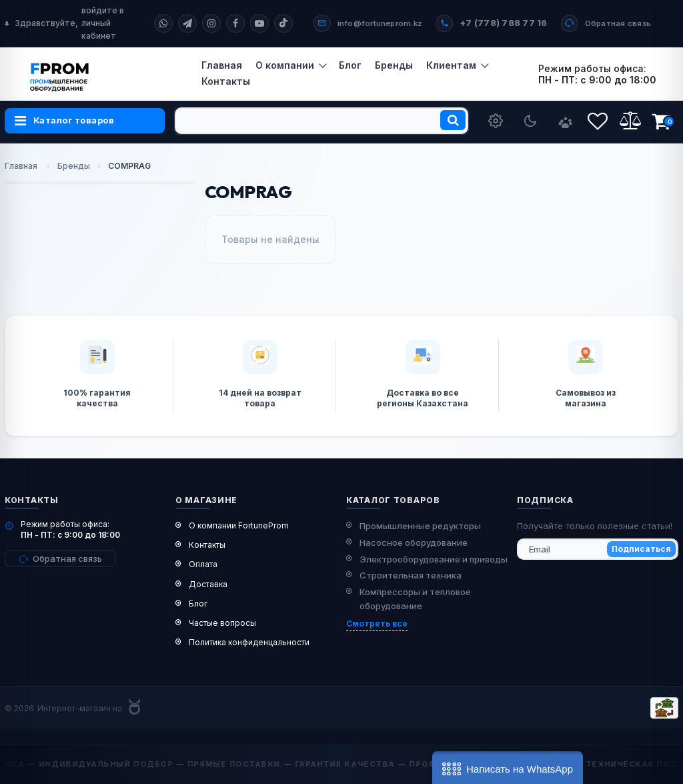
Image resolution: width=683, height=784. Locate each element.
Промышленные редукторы (420, 526)
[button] (508, 768)
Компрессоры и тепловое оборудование (415, 599)
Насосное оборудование (414, 542)
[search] (321, 121)
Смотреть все (377, 624)
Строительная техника (411, 575)
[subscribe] (598, 549)
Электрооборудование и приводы (434, 559)
